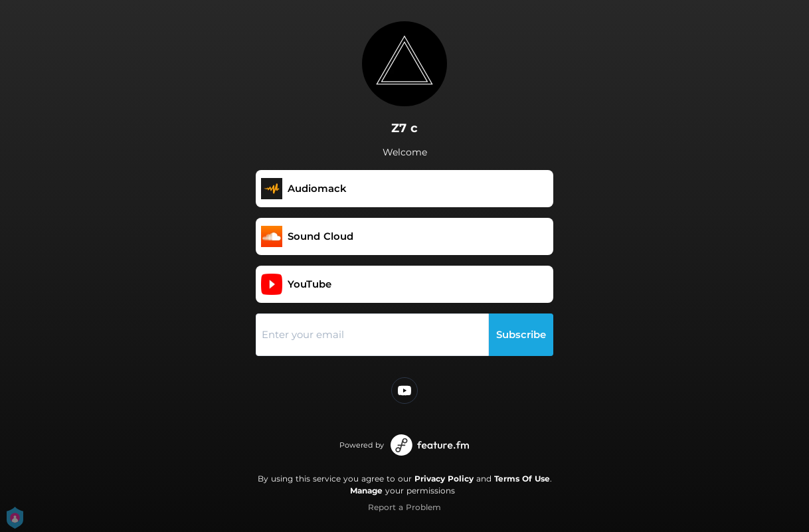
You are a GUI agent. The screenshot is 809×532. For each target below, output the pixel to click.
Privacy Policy (444, 479)
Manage (366, 490)
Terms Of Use (522, 479)
